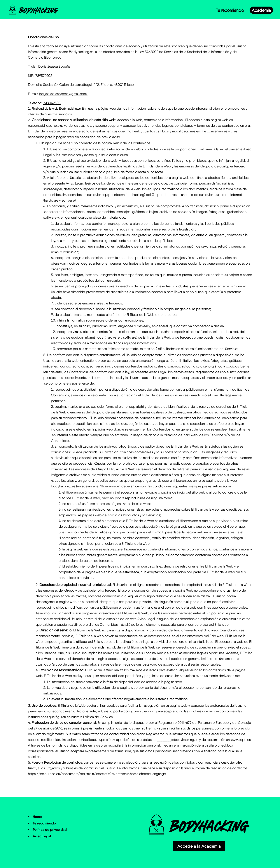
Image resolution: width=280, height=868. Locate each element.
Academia (261, 11)
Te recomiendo (230, 11)
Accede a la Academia (199, 846)
